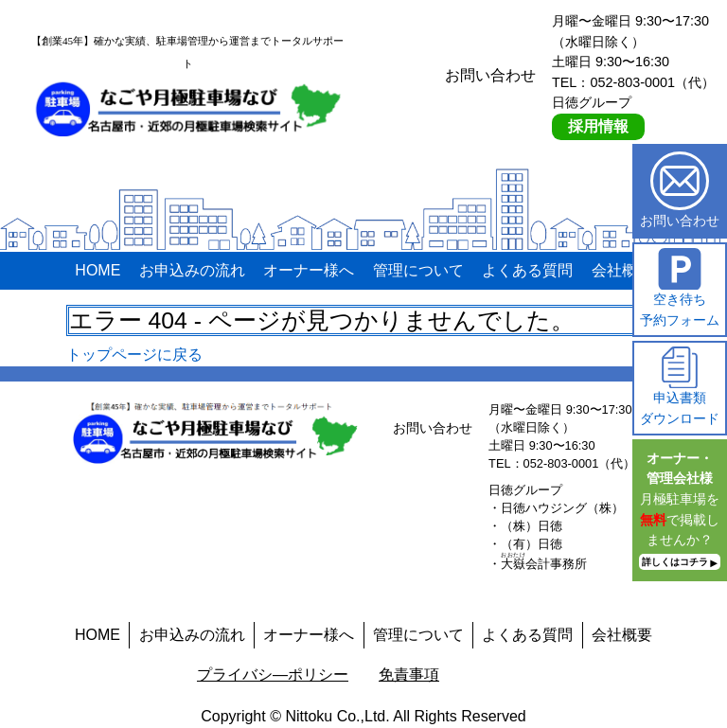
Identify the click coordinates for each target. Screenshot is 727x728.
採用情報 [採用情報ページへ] (598, 126)
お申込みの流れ (192, 270)
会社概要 (622, 270)
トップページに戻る (134, 355)
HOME (98, 270)
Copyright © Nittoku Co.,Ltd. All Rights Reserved (363, 716)
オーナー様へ (309, 270)
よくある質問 (527, 270)
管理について (418, 270)
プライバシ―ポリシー (273, 675)
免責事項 (409, 675)
